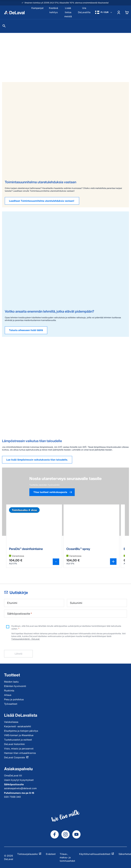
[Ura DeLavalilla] (84, 12)
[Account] (119, 12)
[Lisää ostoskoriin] (56, 562)
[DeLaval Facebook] (55, 834)
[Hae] (4, 26)
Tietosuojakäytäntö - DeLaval (26, 639)
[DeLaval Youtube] (76, 834)
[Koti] (14, 12)
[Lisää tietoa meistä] (68, 12)
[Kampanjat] (37, 12)
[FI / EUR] (104, 12)
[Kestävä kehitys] (53, 12)
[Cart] (127, 12)
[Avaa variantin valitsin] (113, 562)
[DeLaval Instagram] (65, 834)
